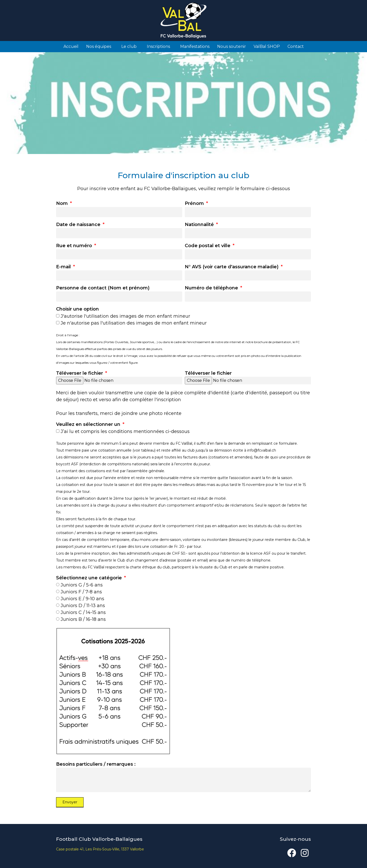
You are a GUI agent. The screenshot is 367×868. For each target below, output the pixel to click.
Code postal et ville (208, 246)
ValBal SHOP (267, 46)
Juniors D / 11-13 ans (83, 606)
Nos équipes (100, 47)
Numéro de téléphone (212, 288)
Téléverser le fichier (80, 373)
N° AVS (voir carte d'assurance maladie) (232, 267)
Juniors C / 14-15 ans (83, 612)
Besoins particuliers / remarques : (96, 764)
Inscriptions (160, 47)
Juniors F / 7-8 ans (81, 592)
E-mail (64, 267)
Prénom (195, 204)
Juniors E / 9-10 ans (82, 599)
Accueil (71, 46)
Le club (130, 47)
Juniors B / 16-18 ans (83, 619)
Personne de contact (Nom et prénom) (103, 288)
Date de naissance (79, 225)
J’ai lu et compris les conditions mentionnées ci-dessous (125, 431)
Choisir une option (77, 309)
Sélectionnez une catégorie (90, 578)
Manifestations (195, 46)
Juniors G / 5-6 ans (82, 585)
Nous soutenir (232, 46)
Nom (63, 204)
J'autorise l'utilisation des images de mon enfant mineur (125, 316)
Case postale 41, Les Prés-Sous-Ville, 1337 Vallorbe (100, 849)
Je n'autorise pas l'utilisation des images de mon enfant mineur (134, 323)
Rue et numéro (75, 246)
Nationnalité (200, 225)
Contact (296, 46)
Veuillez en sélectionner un (89, 425)
